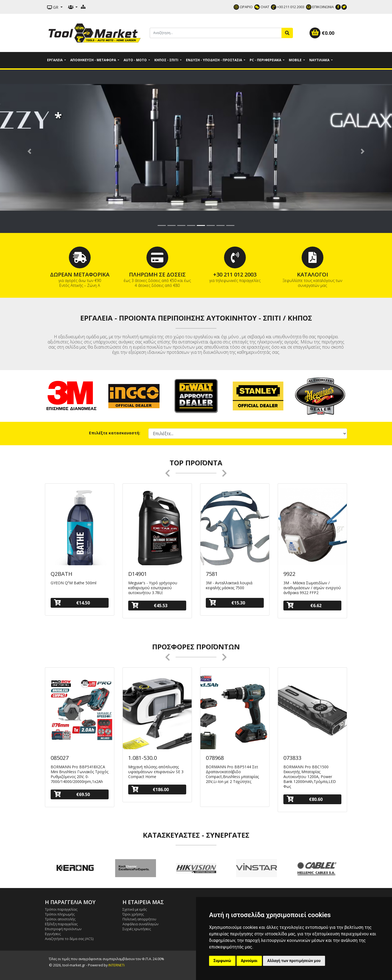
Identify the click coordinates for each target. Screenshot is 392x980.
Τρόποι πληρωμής (60, 914)
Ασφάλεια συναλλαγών (140, 924)
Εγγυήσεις (53, 934)
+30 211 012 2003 (288, 7)
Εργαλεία (55, 60)
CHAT (262, 7)
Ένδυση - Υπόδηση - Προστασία (214, 60)
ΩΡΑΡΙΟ (243, 7)
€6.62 (304, 605)
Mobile (296, 60)
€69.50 (72, 794)
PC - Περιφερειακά (266, 60)
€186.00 (150, 789)
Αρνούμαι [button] (249, 961)
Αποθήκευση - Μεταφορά (94, 60)
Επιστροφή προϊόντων (63, 929)
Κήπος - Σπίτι (167, 60)
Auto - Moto (136, 60)
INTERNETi (117, 965)
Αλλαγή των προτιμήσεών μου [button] (294, 961)
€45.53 (149, 605)
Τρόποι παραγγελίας (61, 909)
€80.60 (305, 799)
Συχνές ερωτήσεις (137, 929)
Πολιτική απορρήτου (139, 919)
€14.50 (72, 603)
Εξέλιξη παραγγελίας (61, 924)
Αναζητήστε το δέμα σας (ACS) (69, 939)
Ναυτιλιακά (320, 60)
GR (53, 7)
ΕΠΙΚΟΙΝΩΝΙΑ (320, 7)
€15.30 (227, 603)
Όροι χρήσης (133, 914)
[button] (29, 151)
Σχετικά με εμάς (135, 909)
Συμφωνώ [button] (222, 961)
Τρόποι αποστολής (60, 919)
